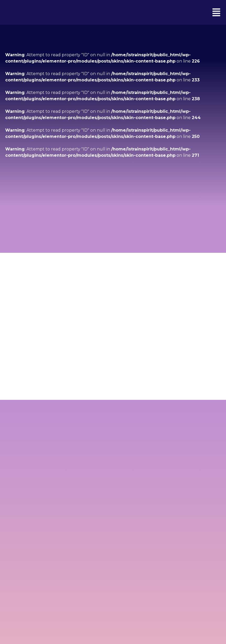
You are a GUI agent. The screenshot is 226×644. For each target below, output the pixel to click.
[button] (216, 12)
